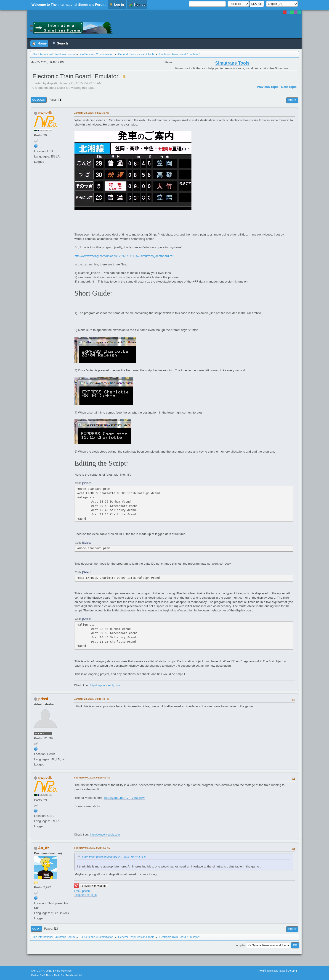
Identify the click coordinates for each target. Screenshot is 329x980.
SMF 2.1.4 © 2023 (41, 971)
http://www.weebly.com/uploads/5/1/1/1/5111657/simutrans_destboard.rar (124, 256)
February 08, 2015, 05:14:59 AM (92, 848)
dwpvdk (45, 113)
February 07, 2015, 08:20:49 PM (92, 778)
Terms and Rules (276, 971)
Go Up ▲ (293, 971)
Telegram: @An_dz (86, 895)
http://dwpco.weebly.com (105, 685)
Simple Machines (62, 971)
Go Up (36, 929)
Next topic (289, 87)
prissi (43, 699)
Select (87, 483)
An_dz (44, 848)
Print (292, 100)
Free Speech (82, 891)
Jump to (240, 945)
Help (262, 971)
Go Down (39, 100)
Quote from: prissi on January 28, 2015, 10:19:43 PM (114, 857)
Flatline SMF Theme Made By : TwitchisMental (57, 975)
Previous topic (268, 87)
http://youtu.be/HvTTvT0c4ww (124, 798)
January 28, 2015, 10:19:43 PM (92, 699)
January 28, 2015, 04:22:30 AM (92, 113)
